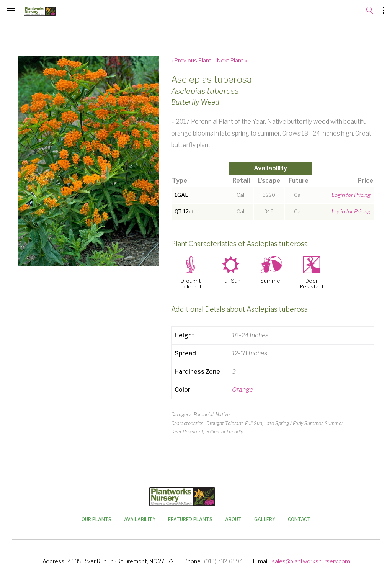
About (233, 519)
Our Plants (96, 519)
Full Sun (231, 281)
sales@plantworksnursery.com (311, 561)
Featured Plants (190, 519)
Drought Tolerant (191, 284)
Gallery (265, 519)
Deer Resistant (312, 284)
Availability (140, 519)
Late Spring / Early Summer (293, 423)
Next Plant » (232, 60)
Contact (299, 519)
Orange (243, 390)
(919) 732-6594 (223, 561)
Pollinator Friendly (224, 432)
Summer (271, 281)
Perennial (204, 415)
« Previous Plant (191, 60)
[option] (89, 161)
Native (223, 415)
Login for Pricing (351, 195)
